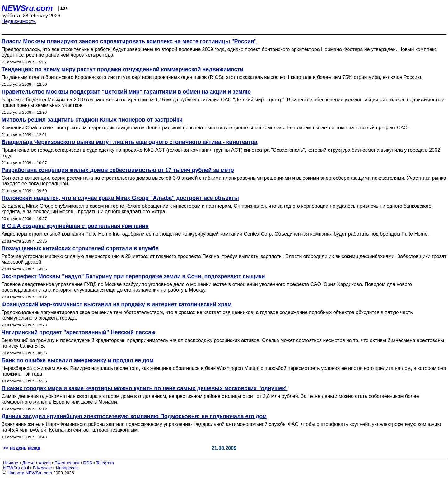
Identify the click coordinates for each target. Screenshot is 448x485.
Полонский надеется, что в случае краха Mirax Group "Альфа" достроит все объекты (120, 198)
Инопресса (67, 468)
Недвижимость (19, 21)
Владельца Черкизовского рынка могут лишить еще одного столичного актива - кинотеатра (130, 142)
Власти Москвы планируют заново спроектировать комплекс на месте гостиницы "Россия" (129, 41)
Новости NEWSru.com (30, 473)
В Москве (42, 468)
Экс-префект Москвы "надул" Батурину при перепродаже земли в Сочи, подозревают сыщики (133, 276)
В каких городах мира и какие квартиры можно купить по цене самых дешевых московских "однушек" (145, 388)
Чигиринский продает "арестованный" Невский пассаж (78, 332)
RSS (88, 463)
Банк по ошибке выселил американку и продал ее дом (78, 360)
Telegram (105, 463)
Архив (45, 463)
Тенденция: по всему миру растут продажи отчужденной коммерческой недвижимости (122, 69)
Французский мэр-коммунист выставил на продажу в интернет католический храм (117, 304)
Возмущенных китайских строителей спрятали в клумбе (80, 248)
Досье (28, 463)
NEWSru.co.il (16, 468)
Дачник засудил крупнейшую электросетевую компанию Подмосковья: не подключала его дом (134, 416)
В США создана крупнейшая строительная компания (75, 226)
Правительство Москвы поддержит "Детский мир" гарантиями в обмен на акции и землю (126, 92)
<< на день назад (22, 448)
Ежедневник (67, 463)
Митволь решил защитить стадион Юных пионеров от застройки (92, 120)
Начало (11, 463)
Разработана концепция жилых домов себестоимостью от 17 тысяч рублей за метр (118, 170)
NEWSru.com (27, 8)
